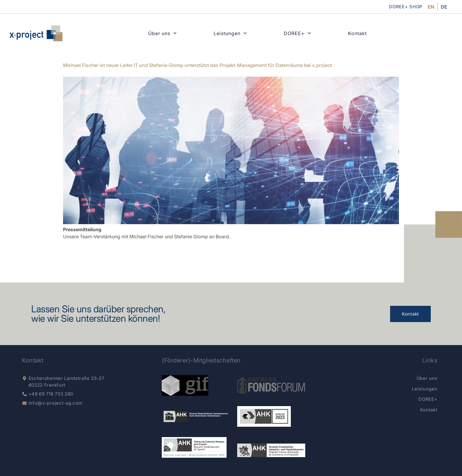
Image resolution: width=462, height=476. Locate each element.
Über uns (162, 33)
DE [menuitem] (444, 7)
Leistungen (230, 33)
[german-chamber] (264, 416)
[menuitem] (431, 7)
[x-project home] (36, 33)
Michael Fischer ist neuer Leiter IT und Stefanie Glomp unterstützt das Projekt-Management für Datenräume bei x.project (197, 65)
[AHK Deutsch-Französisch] (271, 450)
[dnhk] (196, 416)
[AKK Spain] (194, 447)
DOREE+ (297, 33)
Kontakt (357, 33)
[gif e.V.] (185, 385)
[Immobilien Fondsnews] (271, 385)
